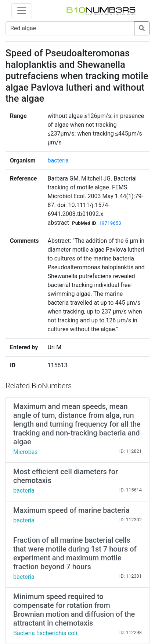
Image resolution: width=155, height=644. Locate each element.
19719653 (110, 223)
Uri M (54, 347)
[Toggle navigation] (22, 11)
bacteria (58, 160)
